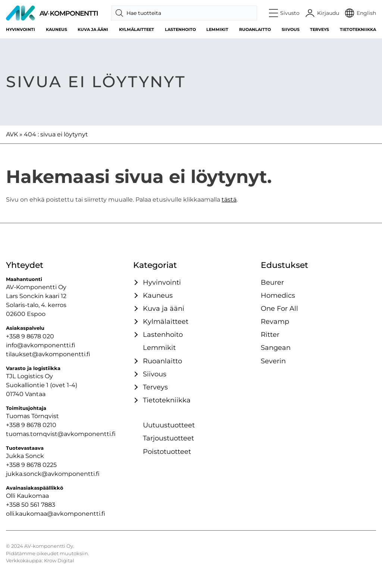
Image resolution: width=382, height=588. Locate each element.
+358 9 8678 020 (30, 336)
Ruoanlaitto (255, 29)
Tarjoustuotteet (168, 438)
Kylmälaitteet (137, 29)
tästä (229, 200)
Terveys (320, 29)
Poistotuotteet (167, 451)
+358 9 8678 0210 (31, 425)
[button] (284, 13)
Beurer (272, 282)
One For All (279, 308)
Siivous (291, 29)
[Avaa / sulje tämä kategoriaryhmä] (135, 282)
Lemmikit (217, 29)
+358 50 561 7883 (31, 505)
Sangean (276, 347)
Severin (273, 361)
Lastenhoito (180, 29)
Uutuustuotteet (169, 425)
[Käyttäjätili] (322, 13)
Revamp (275, 321)
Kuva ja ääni (93, 29)
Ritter (270, 334)
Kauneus (57, 29)
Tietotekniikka (358, 29)
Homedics (278, 295)
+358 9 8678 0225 (31, 465)
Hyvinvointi (21, 29)
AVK (12, 134)
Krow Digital (59, 561)
